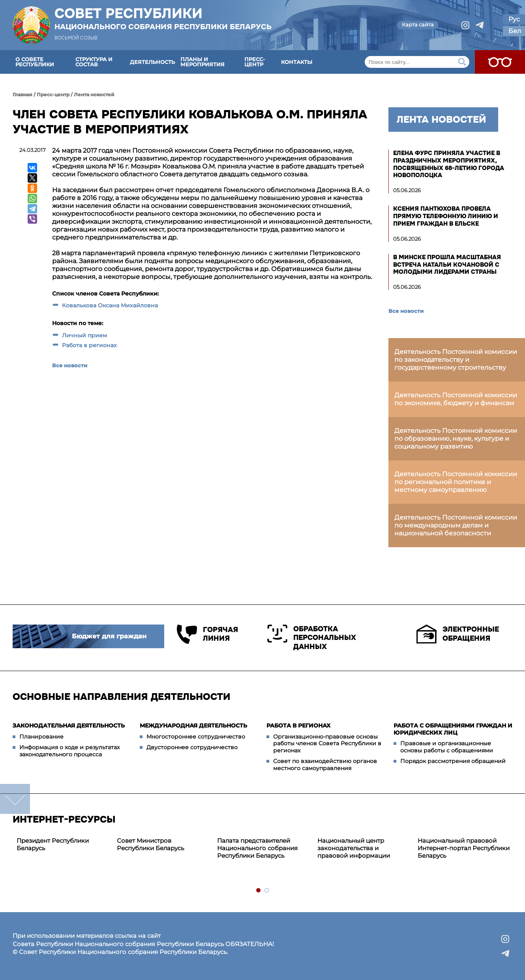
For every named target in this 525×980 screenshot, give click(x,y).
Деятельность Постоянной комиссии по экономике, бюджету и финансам (456, 399)
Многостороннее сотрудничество (196, 737)
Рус (514, 19)
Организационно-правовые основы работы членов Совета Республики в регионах (327, 743)
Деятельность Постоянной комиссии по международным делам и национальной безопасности (456, 525)
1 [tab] (259, 891)
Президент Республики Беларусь (53, 844)
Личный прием (84, 335)
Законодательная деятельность (69, 726)
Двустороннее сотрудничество (192, 747)
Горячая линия (207, 634)
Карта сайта (418, 24)
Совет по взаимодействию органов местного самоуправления (325, 765)
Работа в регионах (89, 345)
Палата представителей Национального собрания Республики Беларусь (257, 848)
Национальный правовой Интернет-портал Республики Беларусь (464, 848)
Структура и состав (94, 62)
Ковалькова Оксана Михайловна (110, 305)
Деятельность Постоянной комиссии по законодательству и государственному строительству (456, 360)
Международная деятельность (193, 726)
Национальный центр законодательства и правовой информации (354, 848)
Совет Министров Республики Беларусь (150, 844)
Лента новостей (94, 94)
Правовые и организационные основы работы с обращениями (447, 747)
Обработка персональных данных (312, 638)
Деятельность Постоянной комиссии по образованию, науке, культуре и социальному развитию (456, 439)
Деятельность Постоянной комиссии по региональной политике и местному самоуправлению (456, 482)
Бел (515, 31)
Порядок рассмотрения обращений (453, 761)
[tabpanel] (63, 845)
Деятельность (152, 62)
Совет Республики (163, 19)
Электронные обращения (458, 634)
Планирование (41, 737)
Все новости (70, 365)
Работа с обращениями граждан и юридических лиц (453, 729)
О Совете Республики (35, 62)
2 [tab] (267, 891)
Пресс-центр (255, 62)
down (15, 799)
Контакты (297, 62)
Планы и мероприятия (202, 62)
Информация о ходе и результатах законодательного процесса (69, 751)
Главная (22, 94)
